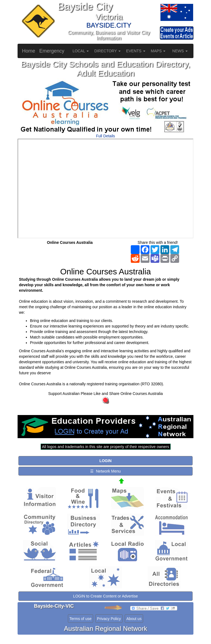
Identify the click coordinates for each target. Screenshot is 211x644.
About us (134, 619)
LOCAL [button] (81, 51)
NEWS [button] (180, 51)
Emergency (52, 51)
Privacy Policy (109, 619)
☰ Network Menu (105, 471)
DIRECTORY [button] (107, 51)
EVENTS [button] (136, 51)
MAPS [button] (158, 51)
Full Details (105, 136)
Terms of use (80, 619)
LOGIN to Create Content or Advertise (105, 596)
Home (29, 51)
